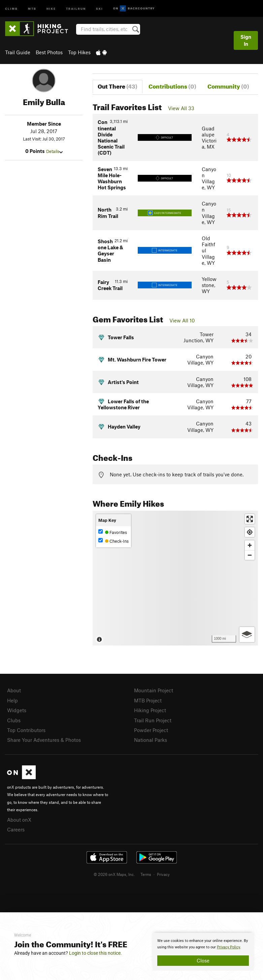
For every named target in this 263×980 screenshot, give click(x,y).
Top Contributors (26, 730)
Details (54, 151)
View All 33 (181, 108)
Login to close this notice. (95, 953)
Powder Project (151, 730)
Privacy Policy (228, 947)
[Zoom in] (250, 545)
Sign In (246, 40)
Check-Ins (113, 541)
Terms (146, 874)
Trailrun (76, 8)
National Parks (151, 740)
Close (203, 960)
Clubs (14, 720)
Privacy (163, 874)
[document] (203, 952)
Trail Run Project (153, 720)
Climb (11, 8)
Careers (16, 829)
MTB (32, 8)
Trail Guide (18, 52)
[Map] (175, 578)
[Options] (247, 635)
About (14, 690)
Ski (100, 8)
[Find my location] (250, 532)
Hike (51, 8)
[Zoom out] (250, 555)
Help (12, 700)
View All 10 (182, 320)
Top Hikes (79, 52)
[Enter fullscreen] (250, 519)
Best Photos (49, 52)
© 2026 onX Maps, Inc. (114, 874)
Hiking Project (150, 710)
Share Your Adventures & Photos (44, 740)
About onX (19, 820)
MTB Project (148, 700)
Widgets (17, 710)
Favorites (113, 532)
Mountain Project (154, 690)
